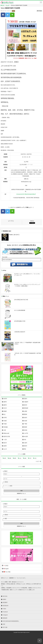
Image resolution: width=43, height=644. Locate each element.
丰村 (25, 440)
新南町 (26, 427)
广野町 (26, 424)
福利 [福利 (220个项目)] (25, 458)
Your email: (5, 257)
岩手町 (5, 418)
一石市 (5, 440)
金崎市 (5, 446)
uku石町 (26, 436)
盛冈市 (5, 405)
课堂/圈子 (5, 602)
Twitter (5, 609)
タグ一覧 (39, 461)
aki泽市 (5, 399)
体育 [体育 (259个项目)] (5, 458)
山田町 (26, 411)
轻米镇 (26, 430)
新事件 (5, 599)
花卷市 (26, 399)
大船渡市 (26, 402)
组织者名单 (6, 606)
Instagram (5, 615)
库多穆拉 (6, 427)
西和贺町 (26, 408)
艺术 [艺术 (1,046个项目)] (30, 458)
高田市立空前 (7, 436)
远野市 (5, 402)
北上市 (8, 5)
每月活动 (5, 596)
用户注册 (5, 627)
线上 (5, 414)
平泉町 (5, 424)
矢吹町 (26, 421)
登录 (4, 624)
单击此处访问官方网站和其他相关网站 (26, 194)
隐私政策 (5, 618)
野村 (25, 449)
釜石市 (5, 443)
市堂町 (5, 421)
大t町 (5, 430)
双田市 (26, 446)
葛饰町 (5, 411)
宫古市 (5, 408)
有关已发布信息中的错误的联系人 (11, 621)
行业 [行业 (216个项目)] (35, 458)
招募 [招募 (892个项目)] (10, 458)
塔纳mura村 (6, 433)
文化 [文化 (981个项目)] (20, 458)
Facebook (5, 612)
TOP (2, 5)
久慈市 (26, 443)
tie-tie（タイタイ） (15, 235)
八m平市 (26, 433)
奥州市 (26, 405)
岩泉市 (26, 418)
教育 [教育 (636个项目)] (15, 458)
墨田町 (26, 414)
